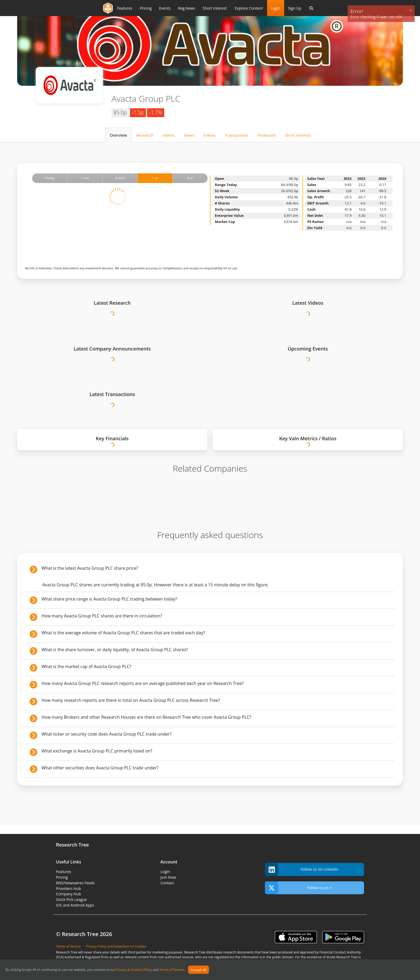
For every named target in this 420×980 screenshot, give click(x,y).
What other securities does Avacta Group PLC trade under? (100, 768)
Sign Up (295, 8)
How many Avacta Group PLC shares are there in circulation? (102, 616)
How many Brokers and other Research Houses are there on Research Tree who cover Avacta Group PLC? (146, 717)
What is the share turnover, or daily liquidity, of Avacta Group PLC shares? (115, 650)
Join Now (168, 877)
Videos (169, 135)
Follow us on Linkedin (302, 869)
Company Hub (68, 894)
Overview (118, 135)
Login (275, 8)
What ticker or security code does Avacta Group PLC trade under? (106, 734)
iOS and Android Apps (75, 905)
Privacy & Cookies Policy (134, 970)
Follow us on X (298, 888)
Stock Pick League (71, 899)
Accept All (198, 970)
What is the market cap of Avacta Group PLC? (86, 666)
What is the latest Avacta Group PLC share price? (90, 568)
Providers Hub (68, 888)
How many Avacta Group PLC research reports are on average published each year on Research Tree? (143, 683)
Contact (167, 883)
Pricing (62, 877)
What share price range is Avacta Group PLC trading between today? (109, 599)
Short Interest (298, 135)
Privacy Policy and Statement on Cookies (116, 946)
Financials (267, 135)
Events (210, 135)
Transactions (237, 135)
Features (64, 872)
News (189, 135)
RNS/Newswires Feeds (75, 883)
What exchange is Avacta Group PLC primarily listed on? (97, 751)
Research (145, 135)
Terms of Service (172, 970)
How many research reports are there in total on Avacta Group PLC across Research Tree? (131, 700)
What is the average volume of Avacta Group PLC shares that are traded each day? (123, 633)
